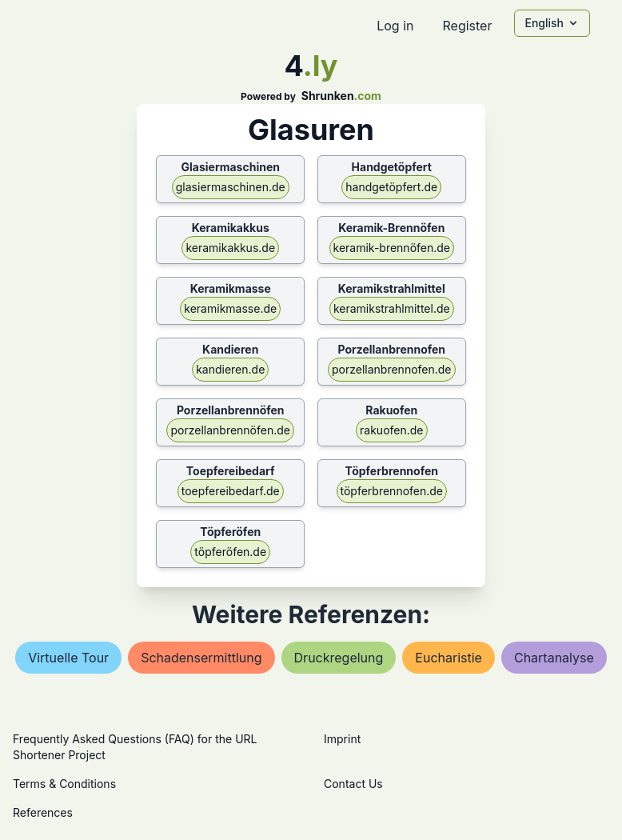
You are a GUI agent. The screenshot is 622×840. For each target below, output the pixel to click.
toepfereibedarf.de (231, 491)
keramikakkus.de (230, 248)
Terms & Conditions (64, 784)
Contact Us (353, 784)
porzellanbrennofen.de (392, 369)
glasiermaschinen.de (231, 187)
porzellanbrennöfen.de (230, 430)
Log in (395, 26)
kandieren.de (230, 369)
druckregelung (339, 658)
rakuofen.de (391, 430)
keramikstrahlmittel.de (392, 308)
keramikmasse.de (230, 308)
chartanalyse (554, 658)
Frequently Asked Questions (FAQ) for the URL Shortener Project (135, 747)
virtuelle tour (68, 658)
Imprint (342, 739)
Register (467, 26)
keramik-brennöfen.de (392, 248)
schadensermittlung (201, 658)
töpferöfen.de (230, 552)
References (43, 812)
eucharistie (449, 658)
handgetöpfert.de (391, 187)
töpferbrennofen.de (392, 491)
